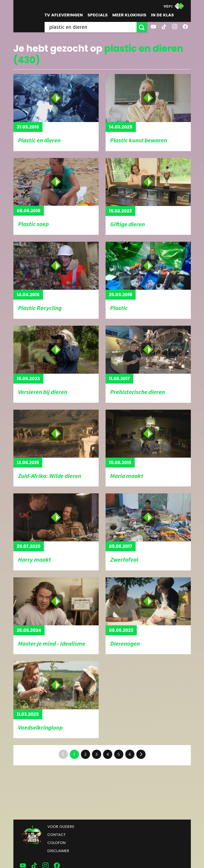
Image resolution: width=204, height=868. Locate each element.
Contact (56, 835)
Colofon (56, 843)
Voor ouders (61, 827)
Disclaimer (58, 851)
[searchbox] (91, 27)
